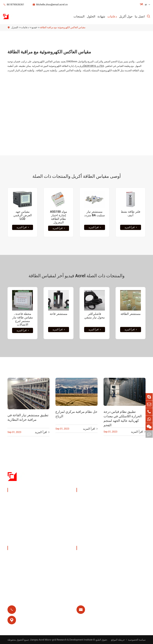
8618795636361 (14, 5)
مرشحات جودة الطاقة (23, 533)
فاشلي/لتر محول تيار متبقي (95, 316)
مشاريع (15, 577)
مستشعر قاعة (59, 314)
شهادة (101, 16)
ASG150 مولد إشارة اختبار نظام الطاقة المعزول (59, 217)
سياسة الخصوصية (137, 639)
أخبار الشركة (18, 570)
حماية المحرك (123, 516)
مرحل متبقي (87, 523)
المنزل (15, 27)
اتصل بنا (140, 16)
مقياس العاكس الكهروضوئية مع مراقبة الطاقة (63, 27)
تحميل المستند (88, 556)
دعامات (112, 16)
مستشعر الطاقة (131, 314)
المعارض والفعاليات (22, 563)
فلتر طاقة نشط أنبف (131, 213)
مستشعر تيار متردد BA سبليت (95, 213)
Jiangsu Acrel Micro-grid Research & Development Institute (61, 639)
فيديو (34, 27)
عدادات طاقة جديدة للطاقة (26, 526)
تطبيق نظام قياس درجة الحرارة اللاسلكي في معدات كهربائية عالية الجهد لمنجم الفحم (123, 418)
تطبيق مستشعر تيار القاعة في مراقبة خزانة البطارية (28, 417)
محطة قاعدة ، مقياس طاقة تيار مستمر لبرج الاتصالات (23, 319)
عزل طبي (121, 523)
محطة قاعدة (87, 516)
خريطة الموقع (118, 639)
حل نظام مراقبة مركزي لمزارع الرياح (76, 414)
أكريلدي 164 (91, 66)
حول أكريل (126, 16)
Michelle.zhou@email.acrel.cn (50, 5)
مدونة (83, 577)
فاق (82, 570)
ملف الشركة (18, 556)
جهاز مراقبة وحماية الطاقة (25, 498)
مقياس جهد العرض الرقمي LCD (23, 215)
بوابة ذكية (16, 519)
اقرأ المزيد (23, 227)
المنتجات (79, 16)
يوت (118, 509)
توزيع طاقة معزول (21, 541)
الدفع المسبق (87, 530)
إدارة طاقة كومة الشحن (93, 498)
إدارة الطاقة (18, 505)
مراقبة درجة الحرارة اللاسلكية (127, 500)
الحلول (91, 16)
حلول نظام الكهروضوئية (93, 509)
